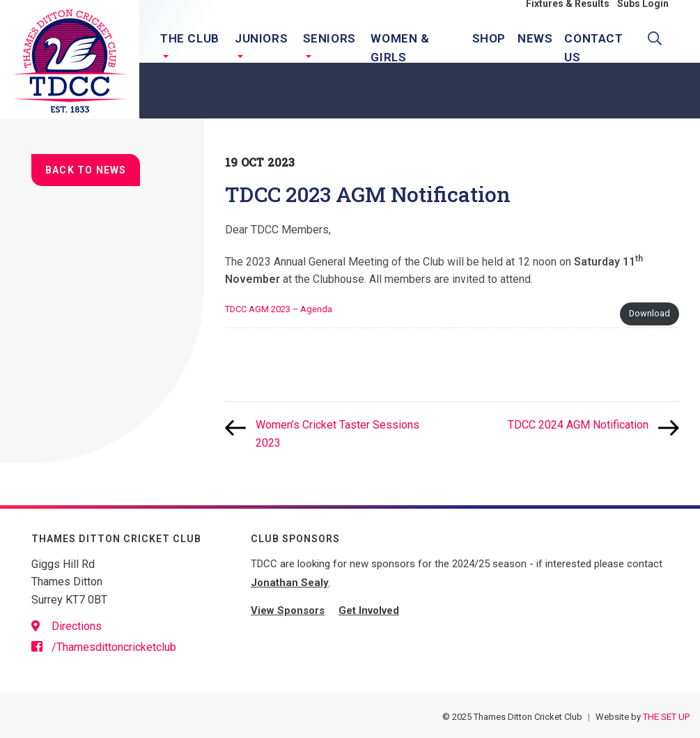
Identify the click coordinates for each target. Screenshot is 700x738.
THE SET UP (666, 717)
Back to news (86, 170)
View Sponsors (288, 610)
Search (658, 45)
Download (650, 313)
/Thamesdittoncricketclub (104, 647)
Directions (67, 626)
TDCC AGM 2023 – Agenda (279, 309)
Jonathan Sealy (290, 583)
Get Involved (369, 610)
